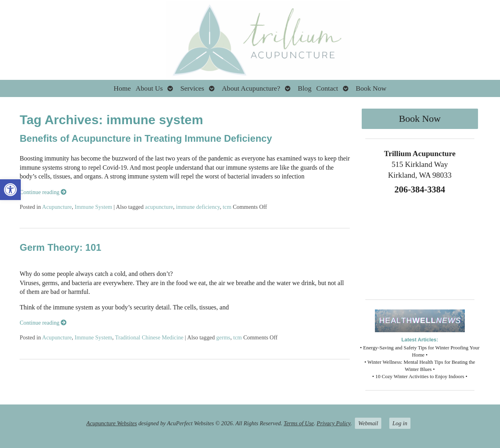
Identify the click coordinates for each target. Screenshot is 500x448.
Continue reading (43, 192)
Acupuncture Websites (112, 423)
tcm (227, 207)
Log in (400, 423)
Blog (305, 88)
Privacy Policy (333, 423)
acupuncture (159, 207)
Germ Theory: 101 (60, 247)
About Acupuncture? (251, 88)
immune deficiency (198, 207)
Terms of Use (299, 423)
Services (192, 88)
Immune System (94, 207)
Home (122, 88)
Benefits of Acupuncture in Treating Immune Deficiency (146, 138)
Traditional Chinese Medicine (149, 337)
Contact (327, 88)
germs (223, 337)
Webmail (368, 423)
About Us (149, 88)
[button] (10, 190)
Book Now (371, 88)
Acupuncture (57, 207)
